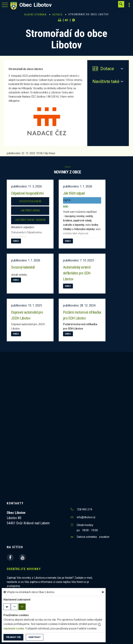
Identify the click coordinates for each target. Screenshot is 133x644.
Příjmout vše (13, 637)
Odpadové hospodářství (27, 193)
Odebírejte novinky (24, 569)
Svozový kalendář (30, 201)
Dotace (58, 15)
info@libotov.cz (86, 517)
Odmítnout (35, 637)
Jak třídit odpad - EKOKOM (30, 220)
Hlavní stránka (35, 15)
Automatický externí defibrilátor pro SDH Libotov (77, 273)
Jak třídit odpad (30, 211)
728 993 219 (84, 509)
